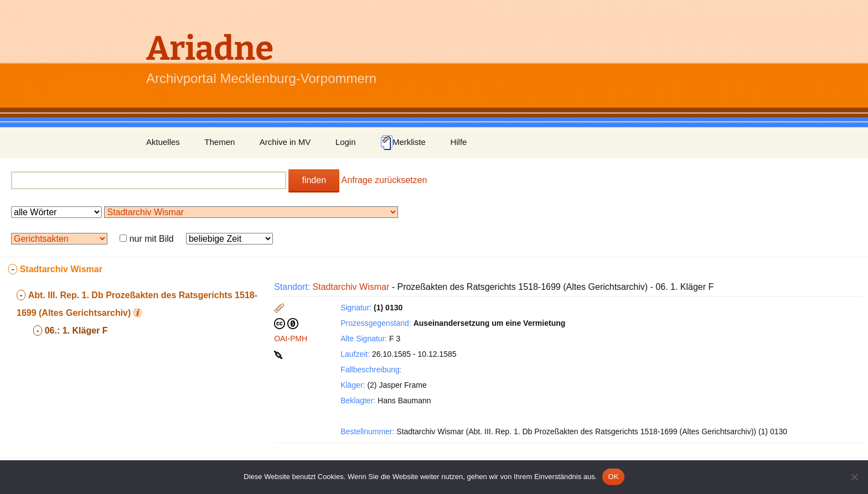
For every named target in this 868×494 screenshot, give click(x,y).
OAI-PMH (291, 339)
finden (314, 180)
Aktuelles (163, 142)
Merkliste (403, 143)
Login (346, 142)
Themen (219, 142)
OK (613, 477)
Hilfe (458, 142)
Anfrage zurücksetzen (384, 180)
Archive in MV (285, 142)
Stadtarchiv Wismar (351, 287)
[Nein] (854, 477)
